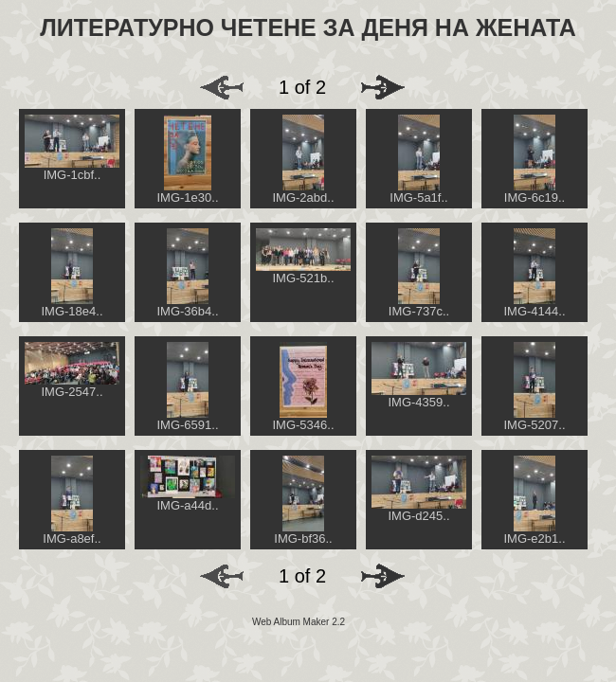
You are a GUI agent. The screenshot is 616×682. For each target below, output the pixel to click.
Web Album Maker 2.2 (299, 622)
